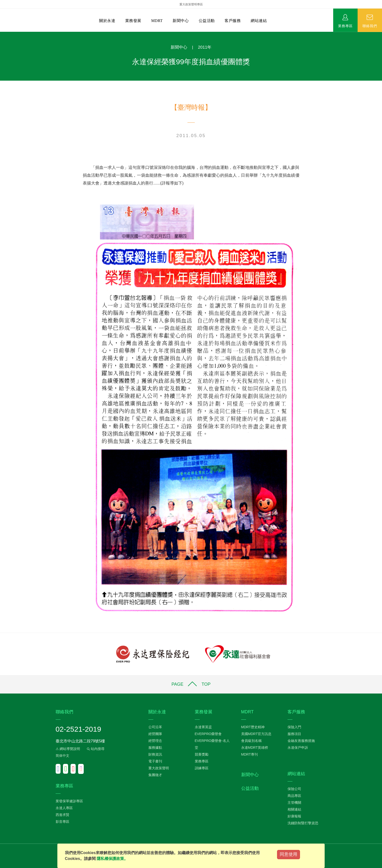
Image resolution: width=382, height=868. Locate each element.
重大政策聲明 (159, 768)
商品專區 (294, 796)
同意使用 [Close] (289, 854)
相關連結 (294, 809)
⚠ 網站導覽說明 (68, 749)
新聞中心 (181, 21)
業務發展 (133, 21)
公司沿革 (155, 727)
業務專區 (345, 26)
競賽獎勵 (202, 754)
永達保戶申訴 (298, 748)
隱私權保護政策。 (112, 859)
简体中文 (62, 756)
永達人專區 (64, 808)
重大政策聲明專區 (191, 4)
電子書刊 (155, 761)
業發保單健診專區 (69, 801)
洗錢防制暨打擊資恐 (303, 823)
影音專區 (62, 822)
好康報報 (294, 816)
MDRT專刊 (249, 754)
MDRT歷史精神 (253, 727)
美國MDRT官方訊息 (256, 734)
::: (2, 34)
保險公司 (294, 789)
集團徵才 (155, 775)
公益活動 (207, 21)
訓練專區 (202, 768)
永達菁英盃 (203, 727)
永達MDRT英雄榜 (255, 748)
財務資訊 (155, 754)
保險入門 (294, 727)
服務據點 (155, 748)
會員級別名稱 (251, 741)
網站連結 (259, 21)
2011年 (205, 47)
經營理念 (155, 741)
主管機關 (294, 803)
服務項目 (294, 734)
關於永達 (107, 21)
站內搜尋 (95, 749)
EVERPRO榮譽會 (208, 734)
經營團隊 (155, 734)
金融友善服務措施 (301, 741)
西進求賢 (62, 815)
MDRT (157, 21)
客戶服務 (233, 21)
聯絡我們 (370, 26)
